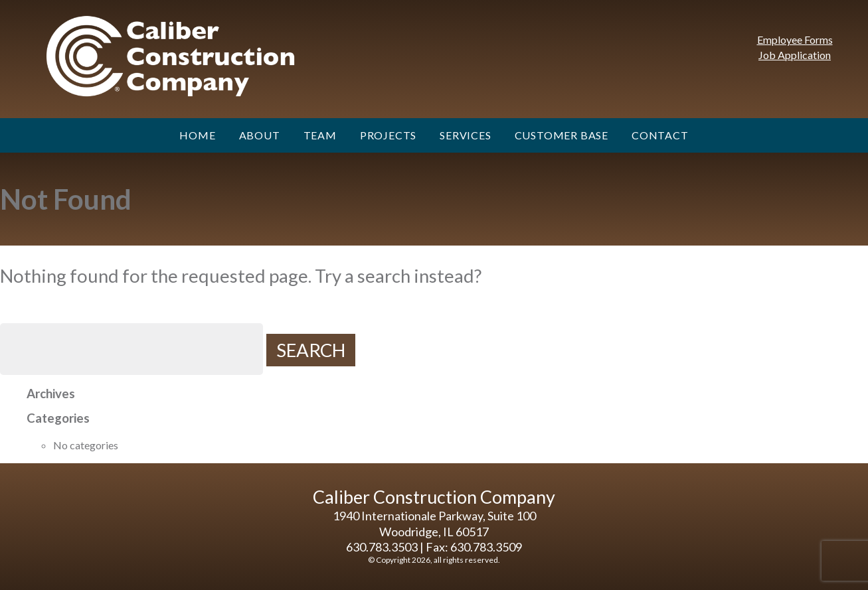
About (260, 135)
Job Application (795, 55)
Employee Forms (795, 39)
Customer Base (562, 135)
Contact (660, 135)
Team (320, 135)
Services (465, 135)
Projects (388, 135)
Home (197, 135)
